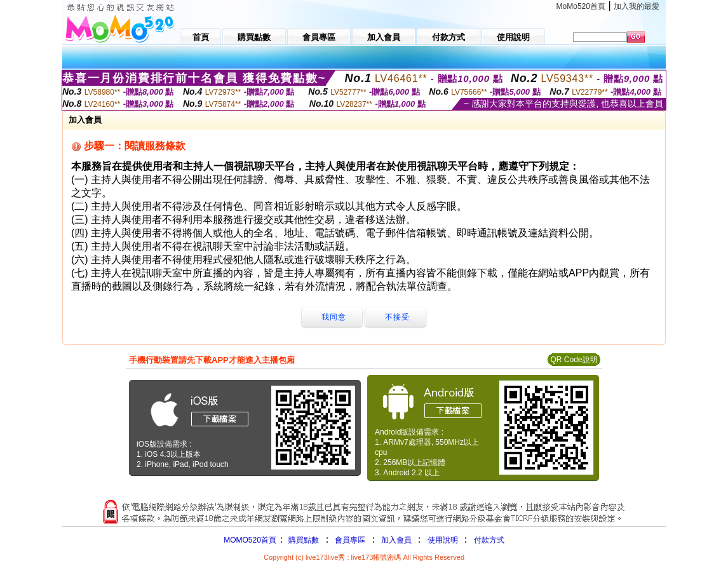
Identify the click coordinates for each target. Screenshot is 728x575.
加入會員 (396, 540)
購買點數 (303, 540)
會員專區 (350, 540)
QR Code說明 (574, 360)
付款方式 (489, 540)
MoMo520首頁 (581, 6)
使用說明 (443, 540)
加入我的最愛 (637, 6)
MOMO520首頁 (250, 540)
